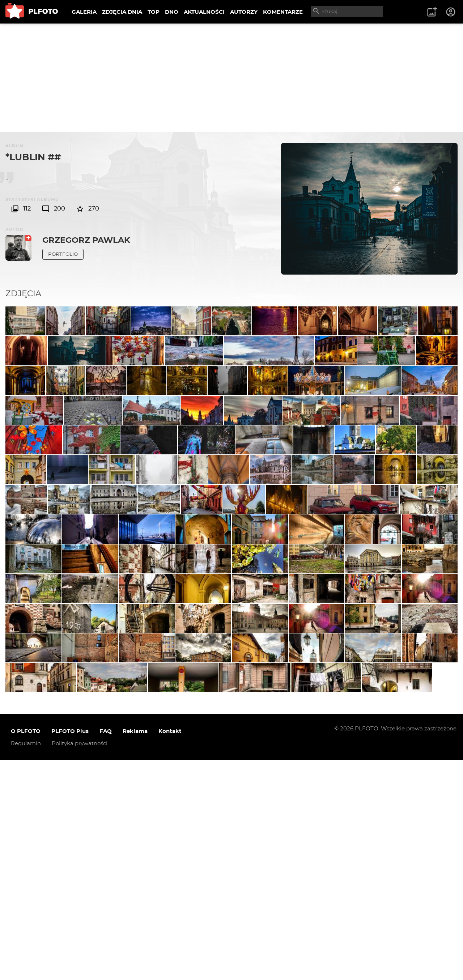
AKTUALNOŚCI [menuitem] (204, 12)
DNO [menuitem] (172, 12)
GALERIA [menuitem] (84, 12)
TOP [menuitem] (154, 12)
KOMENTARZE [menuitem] (283, 12)
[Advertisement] (231, 78)
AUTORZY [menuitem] (244, 12)
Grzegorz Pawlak (86, 240)
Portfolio (63, 254)
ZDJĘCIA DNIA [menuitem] (122, 12)
